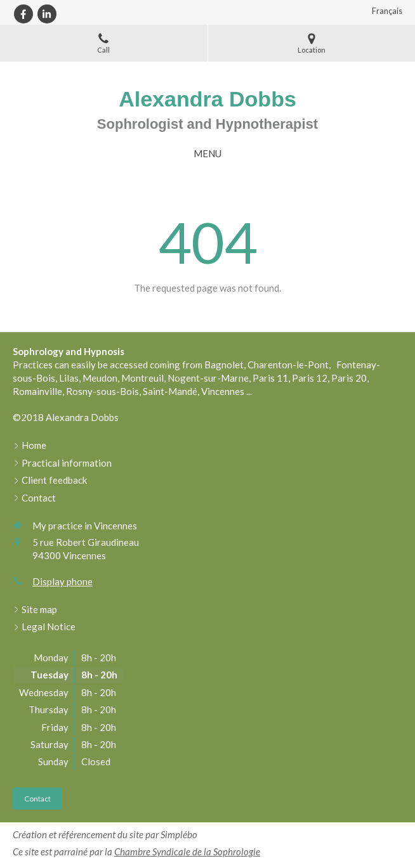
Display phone (63, 581)
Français (387, 11)
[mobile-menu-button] (208, 154)
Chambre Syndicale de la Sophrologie (187, 852)
